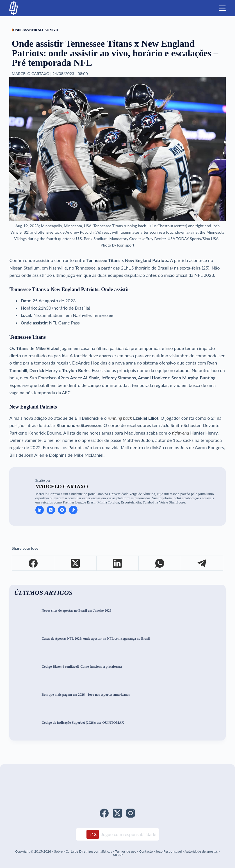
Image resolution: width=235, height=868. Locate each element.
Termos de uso (126, 851)
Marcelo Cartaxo (62, 487)
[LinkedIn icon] (40, 510)
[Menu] (222, 8)
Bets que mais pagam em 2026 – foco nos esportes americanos (86, 695)
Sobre (58, 851)
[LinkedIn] (118, 563)
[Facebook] (33, 563)
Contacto (146, 851)
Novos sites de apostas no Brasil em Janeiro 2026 (76, 611)
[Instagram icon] (62, 510)
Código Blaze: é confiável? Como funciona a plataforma (82, 667)
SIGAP (118, 855)
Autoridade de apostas (201, 851)
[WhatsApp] (160, 563)
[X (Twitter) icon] (51, 510)
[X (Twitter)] (75, 563)
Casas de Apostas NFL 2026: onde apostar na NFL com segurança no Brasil (96, 639)
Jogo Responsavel (169, 851)
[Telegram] (202, 563)
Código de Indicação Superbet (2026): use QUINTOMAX (83, 723)
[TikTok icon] (73, 510)
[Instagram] (131, 813)
